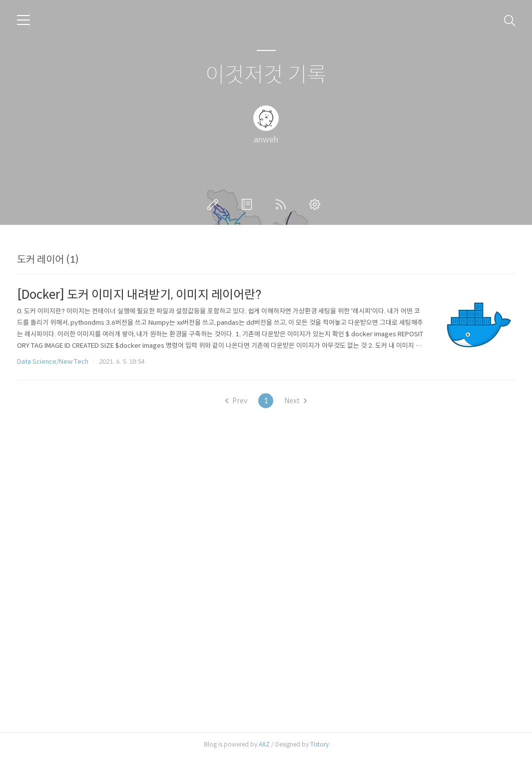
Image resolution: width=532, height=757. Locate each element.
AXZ (264, 744)
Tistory (319, 744)
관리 (317, 204)
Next (295, 401)
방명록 (249, 204)
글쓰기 (215, 204)
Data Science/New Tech (53, 362)
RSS (283, 204)
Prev (236, 401)
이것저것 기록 (266, 75)
